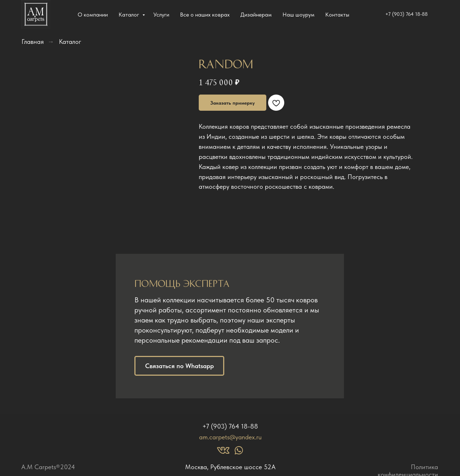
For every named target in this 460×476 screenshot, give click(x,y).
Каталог (130, 15)
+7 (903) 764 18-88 (230, 426)
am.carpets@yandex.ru (230, 437)
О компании (93, 15)
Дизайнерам (256, 15)
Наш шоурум (298, 15)
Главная (33, 42)
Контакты (337, 15)
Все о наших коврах (205, 15)
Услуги (161, 15)
